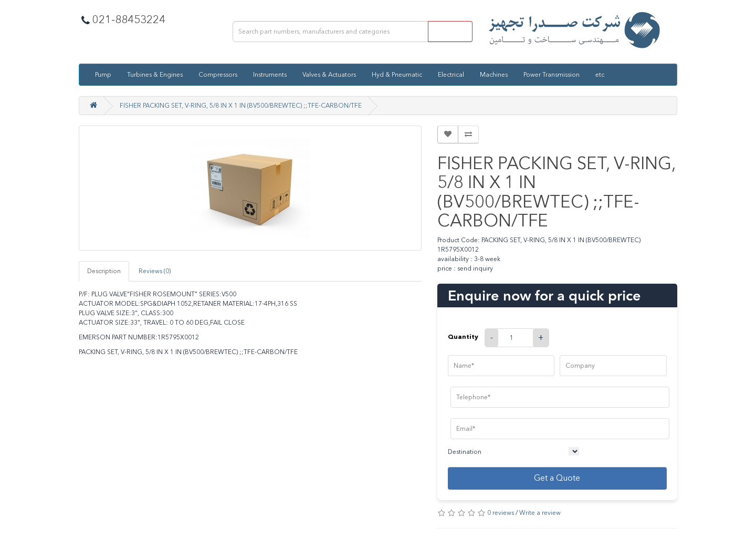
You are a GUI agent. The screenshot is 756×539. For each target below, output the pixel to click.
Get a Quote (557, 478)
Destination (465, 452)
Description (104, 271)
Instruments (270, 75)
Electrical (451, 75)
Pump (103, 75)
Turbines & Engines (155, 75)
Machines (494, 75)
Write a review (540, 513)
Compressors (218, 75)
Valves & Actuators (329, 75)
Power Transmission (552, 75)
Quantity (463, 336)
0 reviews (501, 513)
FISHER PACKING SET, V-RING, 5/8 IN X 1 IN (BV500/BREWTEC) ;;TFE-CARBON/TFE (241, 106)
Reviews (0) (155, 271)
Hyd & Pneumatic (397, 75)
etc (600, 75)
